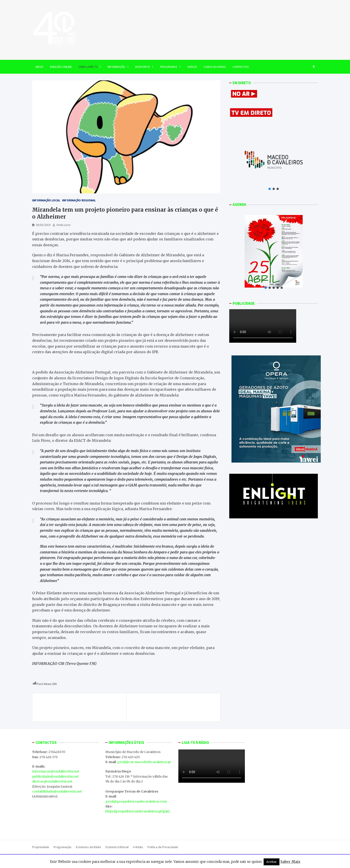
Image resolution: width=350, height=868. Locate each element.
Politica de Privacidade (163, 847)
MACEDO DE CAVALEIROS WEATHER (212, 810)
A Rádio (138, 847)
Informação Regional (79, 200)
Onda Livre (63, 225)
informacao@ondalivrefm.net (56, 771)
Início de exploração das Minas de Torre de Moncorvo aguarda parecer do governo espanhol (77, 707)
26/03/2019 (43, 225)
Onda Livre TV (88, 67)
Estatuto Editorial (117, 847)
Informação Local (46, 200)
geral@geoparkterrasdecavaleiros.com (136, 801)
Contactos (241, 67)
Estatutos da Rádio (89, 847)
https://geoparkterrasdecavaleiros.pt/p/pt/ (138, 811)
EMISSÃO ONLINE (61, 67)
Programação (62, 847)
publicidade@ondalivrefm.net (55, 776)
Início (39, 67)
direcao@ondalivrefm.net (52, 781)
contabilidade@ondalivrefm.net (57, 791)
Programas (169, 67)
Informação (116, 67)
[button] (270, 189)
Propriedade (41, 847)
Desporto (143, 67)
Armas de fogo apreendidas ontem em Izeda (175, 702)
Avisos (192, 67)
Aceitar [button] (272, 862)
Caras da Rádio (215, 67)
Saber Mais (290, 862)
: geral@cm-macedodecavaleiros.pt (143, 762)
